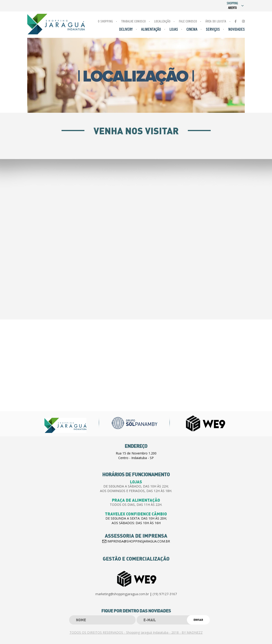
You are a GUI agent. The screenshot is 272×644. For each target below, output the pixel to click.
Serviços (213, 30)
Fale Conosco (188, 22)
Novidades (237, 30)
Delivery (126, 30)
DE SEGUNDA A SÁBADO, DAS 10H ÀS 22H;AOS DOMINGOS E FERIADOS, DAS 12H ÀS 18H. (136, 489)
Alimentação (151, 30)
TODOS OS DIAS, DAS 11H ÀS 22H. (136, 505)
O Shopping (105, 22)
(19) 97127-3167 (165, 594)
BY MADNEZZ (192, 632)
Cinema (192, 30)
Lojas (174, 30)
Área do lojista (216, 22)
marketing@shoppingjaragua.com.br (122, 594)
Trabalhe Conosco (133, 22)
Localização (162, 22)
